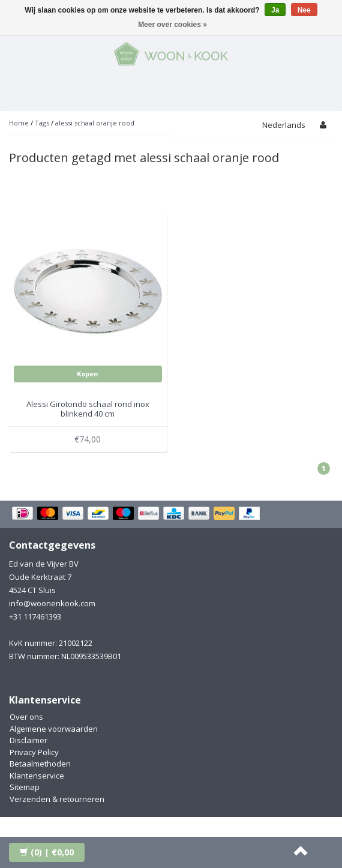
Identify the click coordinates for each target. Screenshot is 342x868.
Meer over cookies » (172, 25)
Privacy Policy (34, 752)
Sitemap (25, 787)
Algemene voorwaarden (54, 729)
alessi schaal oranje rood (95, 123)
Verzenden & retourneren (57, 799)
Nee (304, 10)
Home (19, 123)
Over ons (26, 717)
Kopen (88, 374)
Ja (275, 10)
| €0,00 (47, 852)
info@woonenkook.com (52, 603)
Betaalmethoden (40, 764)
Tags (42, 123)
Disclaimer (28, 740)
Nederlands (284, 125)
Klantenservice (37, 776)
